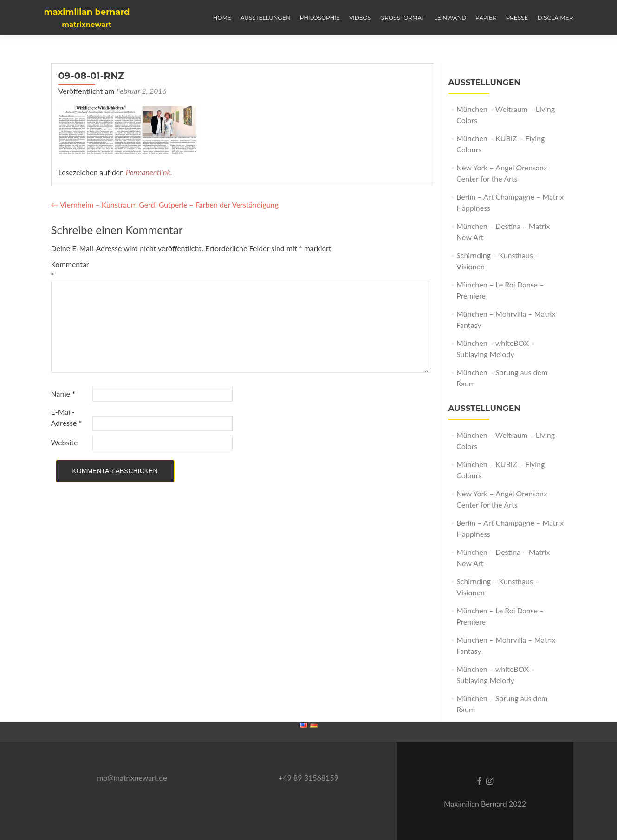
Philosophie (320, 17)
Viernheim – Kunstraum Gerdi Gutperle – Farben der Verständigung (165, 205)
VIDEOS (360, 17)
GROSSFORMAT (403, 17)
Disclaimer (555, 17)
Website (65, 442)
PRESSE (517, 17)
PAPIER (486, 17)
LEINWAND (450, 17)
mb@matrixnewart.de (132, 778)
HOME (222, 17)
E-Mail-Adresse (67, 417)
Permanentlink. (149, 172)
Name (63, 394)
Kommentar (70, 270)
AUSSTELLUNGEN (266, 17)
